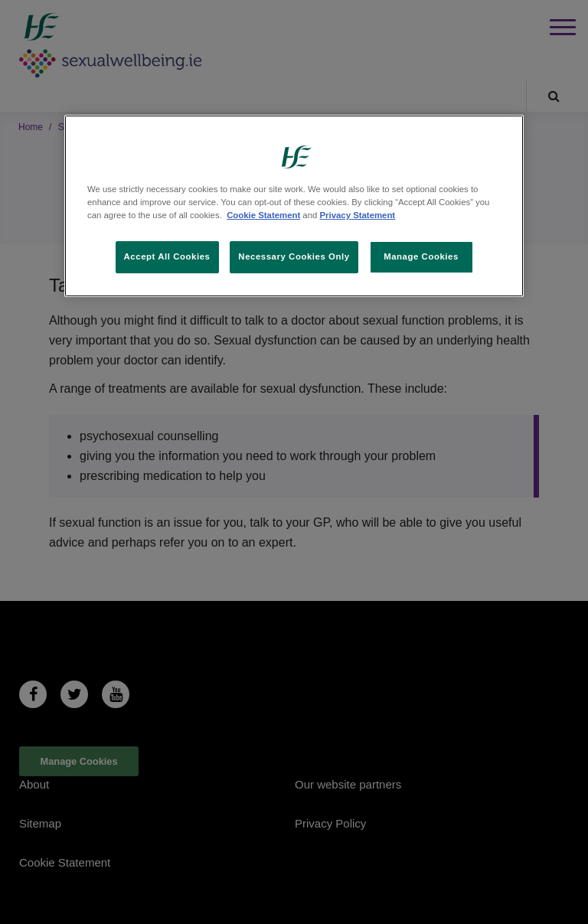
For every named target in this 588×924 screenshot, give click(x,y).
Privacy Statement (358, 215)
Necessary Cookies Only (294, 256)
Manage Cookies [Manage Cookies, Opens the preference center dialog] (421, 256)
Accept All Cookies (167, 256)
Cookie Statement (263, 215)
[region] (294, 206)
